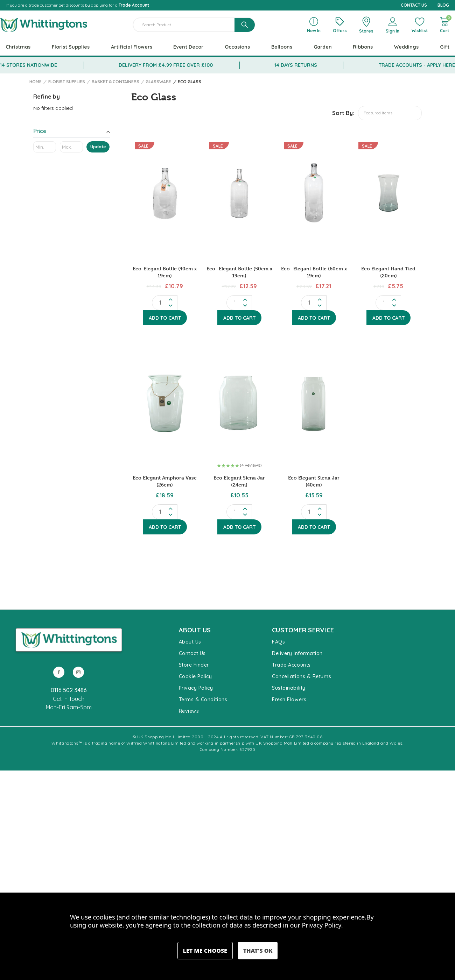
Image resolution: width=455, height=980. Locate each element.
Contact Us (192, 653)
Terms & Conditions (203, 700)
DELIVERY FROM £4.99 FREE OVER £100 (166, 65)
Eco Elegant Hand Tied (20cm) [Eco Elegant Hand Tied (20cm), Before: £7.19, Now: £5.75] (388, 272)
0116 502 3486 (69, 690)
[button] (239, 466)
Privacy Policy (196, 688)
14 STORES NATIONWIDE (29, 65)
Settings (205, 951)
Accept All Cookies (258, 951)
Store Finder (194, 665)
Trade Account (134, 5)
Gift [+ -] (445, 47)
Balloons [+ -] (282, 47)
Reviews (189, 711)
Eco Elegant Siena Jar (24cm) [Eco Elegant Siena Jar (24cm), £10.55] (239, 481)
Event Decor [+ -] (188, 47)
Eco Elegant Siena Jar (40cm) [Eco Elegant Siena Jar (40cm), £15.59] (314, 481)
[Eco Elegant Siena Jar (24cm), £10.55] (239, 403)
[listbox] (390, 113)
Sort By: (343, 113)
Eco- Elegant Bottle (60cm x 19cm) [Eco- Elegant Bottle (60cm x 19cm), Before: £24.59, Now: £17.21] (314, 272)
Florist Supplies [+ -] (71, 47)
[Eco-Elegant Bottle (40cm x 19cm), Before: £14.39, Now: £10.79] (165, 194)
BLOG (443, 5)
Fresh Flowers (289, 700)
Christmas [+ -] (18, 47)
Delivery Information (297, 653)
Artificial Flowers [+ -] (132, 47)
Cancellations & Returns (302, 676)
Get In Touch (69, 699)
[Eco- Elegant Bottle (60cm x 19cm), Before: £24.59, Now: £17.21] (314, 194)
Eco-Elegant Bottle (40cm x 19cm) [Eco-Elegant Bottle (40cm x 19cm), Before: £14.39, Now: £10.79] (165, 272)
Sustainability (289, 688)
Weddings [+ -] (406, 47)
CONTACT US (414, 5)
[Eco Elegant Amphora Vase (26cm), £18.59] (165, 403)
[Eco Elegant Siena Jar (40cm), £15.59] (314, 403)
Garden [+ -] (323, 47)
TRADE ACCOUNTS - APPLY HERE (417, 65)
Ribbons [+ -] (363, 47)
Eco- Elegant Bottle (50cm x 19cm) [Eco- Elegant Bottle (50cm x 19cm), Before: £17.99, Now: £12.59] (239, 272)
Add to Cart (165, 318)
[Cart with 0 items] (444, 25)
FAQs (278, 642)
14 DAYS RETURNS (296, 65)
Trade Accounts (291, 665)
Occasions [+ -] (237, 47)
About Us (190, 642)
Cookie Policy (195, 676)
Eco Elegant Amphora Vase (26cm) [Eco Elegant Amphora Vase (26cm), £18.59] (165, 481)
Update (98, 147)
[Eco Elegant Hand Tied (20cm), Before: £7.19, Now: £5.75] (388, 194)
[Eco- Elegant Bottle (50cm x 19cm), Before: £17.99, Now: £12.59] (239, 194)
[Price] (72, 132)
